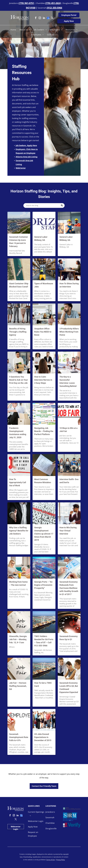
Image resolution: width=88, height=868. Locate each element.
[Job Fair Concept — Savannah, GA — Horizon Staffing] (19, 669)
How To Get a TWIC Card (43, 684)
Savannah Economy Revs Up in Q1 (69, 638)
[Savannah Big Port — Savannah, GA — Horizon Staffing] (44, 622)
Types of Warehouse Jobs (44, 285)
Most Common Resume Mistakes (43, 481)
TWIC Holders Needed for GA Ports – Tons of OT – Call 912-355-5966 (44, 641)
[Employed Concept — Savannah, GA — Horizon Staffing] (19, 720)
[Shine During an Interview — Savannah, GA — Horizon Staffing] (69, 269)
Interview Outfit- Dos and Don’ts (69, 481)
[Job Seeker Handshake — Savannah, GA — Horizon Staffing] (19, 513)
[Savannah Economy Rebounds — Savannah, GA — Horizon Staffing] (69, 568)
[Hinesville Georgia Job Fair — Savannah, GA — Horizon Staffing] (19, 622)
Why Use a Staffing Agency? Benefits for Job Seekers (19, 531)
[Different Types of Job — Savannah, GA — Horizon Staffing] (44, 720)
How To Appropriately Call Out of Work (18, 482)
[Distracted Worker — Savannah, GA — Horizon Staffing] (69, 314)
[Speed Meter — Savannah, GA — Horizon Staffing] (69, 622)
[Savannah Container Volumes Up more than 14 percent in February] (19, 223)
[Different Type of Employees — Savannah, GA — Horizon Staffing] (19, 314)
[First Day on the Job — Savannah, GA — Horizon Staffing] (19, 363)
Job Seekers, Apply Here (26, 145)
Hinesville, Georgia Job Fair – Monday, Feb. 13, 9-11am (18, 639)
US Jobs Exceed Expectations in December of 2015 (43, 737)
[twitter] (52, 18)
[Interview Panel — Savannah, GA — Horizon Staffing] (69, 363)
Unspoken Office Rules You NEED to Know (43, 332)
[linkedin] (44, 18)
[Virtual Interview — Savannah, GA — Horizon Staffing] (69, 513)
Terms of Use (50, 860)
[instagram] (40, 18)
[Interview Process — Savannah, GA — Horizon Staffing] (44, 363)
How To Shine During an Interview (69, 285)
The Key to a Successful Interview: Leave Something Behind (68, 381)
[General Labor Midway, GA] (44, 223)
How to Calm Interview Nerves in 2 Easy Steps (43, 380)
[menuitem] (13, 30)
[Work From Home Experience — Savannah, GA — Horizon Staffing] (19, 568)
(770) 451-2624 (53, 3)
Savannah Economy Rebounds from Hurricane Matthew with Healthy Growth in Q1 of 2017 (69, 588)
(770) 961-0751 (26, 3)
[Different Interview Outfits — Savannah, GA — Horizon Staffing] (69, 465)
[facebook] (36, 18)
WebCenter (21, 168)
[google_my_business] (48, 18)
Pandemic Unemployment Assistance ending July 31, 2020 (18, 433)
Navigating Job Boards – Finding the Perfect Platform (44, 431)
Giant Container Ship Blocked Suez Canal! (19, 285)
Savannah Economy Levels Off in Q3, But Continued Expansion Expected (69, 688)
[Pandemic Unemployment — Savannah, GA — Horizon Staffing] (19, 414)
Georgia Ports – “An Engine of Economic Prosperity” (43, 585)
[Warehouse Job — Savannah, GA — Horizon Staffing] (44, 269)
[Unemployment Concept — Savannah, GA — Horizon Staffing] (44, 513)
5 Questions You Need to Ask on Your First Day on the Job (19, 380)
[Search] (44, 205)
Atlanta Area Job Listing (27, 157)
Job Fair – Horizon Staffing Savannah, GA (18, 686)
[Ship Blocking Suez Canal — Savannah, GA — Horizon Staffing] (19, 269)
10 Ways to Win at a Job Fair (68, 430)
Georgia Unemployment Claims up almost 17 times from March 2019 (44, 534)
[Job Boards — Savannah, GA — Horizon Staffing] (44, 414)
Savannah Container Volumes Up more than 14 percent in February (19, 242)
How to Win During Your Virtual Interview (68, 531)
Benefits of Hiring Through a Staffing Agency (18, 332)
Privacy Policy (61, 860)
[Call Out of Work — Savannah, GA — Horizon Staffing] (19, 465)
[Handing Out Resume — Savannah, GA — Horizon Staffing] (44, 465)
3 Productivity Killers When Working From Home (69, 332)
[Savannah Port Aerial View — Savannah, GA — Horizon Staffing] (44, 669)
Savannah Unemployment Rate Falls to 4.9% (19, 737)
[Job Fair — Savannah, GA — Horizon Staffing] (69, 414)
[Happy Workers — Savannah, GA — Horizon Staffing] (69, 669)
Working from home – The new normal (18, 583)
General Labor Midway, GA (41, 238)
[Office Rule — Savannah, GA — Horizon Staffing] (44, 314)
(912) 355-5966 (54, 8)
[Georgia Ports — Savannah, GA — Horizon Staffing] (44, 568)
